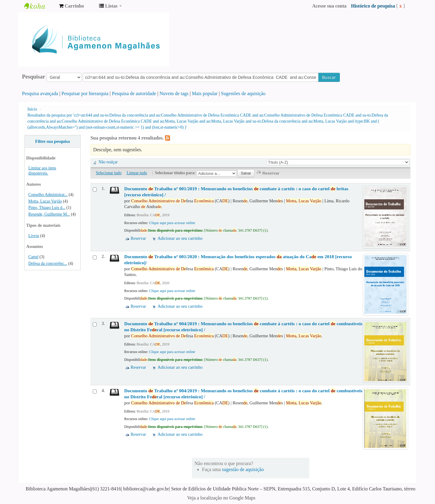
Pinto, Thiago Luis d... (47, 208)
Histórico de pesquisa (373, 6)
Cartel (33, 257)
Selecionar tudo (109, 173)
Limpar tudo (137, 173)
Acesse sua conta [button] (329, 6)
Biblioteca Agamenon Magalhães (39, 6)
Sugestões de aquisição (243, 93)
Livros (34, 236)
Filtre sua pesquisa (52, 141)
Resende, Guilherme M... (49, 214)
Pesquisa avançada (40, 93)
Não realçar (108, 162)
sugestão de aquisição (243, 469)
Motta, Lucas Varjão (45, 201)
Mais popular (205, 93)
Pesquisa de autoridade (134, 93)
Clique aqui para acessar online (172, 223)
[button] (71, 6)
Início (32, 109)
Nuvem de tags (174, 93)
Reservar (138, 238)
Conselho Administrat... (48, 195)
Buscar (329, 77)
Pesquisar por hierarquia (85, 93)
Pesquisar (34, 77)
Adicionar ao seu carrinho (180, 238)
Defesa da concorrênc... (48, 263)
